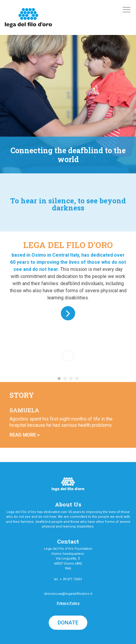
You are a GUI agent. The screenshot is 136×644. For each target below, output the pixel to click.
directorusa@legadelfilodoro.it (68, 594)
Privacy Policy (68, 603)
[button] (68, 623)
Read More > (25, 435)
